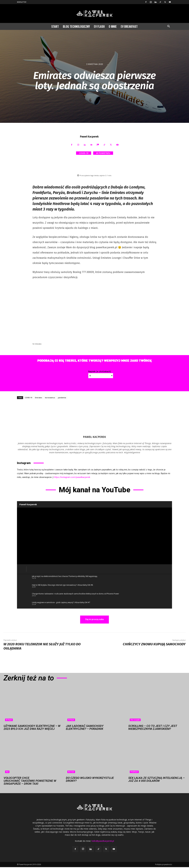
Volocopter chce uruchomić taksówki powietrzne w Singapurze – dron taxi (30, 781)
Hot (7, 772)
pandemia (62, 398)
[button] (169, 27)
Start (55, 26)
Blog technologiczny (76, 26)
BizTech (71, 772)
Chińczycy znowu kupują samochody (154, 644)
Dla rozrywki (135, 720)
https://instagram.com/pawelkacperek (72, 477)
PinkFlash (134, 772)
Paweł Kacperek (89, 137)
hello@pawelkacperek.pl (103, 841)
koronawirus (50, 398)
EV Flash (99, 26)
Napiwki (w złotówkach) (100, 372)
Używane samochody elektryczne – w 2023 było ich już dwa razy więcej (32, 727)
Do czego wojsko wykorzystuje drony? (90, 779)
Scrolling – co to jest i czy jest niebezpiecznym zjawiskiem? (153, 727)
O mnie (113, 26)
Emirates (39, 398)
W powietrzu (103, 153)
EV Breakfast (129, 26)
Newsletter (22, 2)
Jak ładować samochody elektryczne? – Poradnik (85, 727)
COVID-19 (84, 153)
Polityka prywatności (164, 864)
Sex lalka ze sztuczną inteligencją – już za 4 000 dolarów (156, 779)
